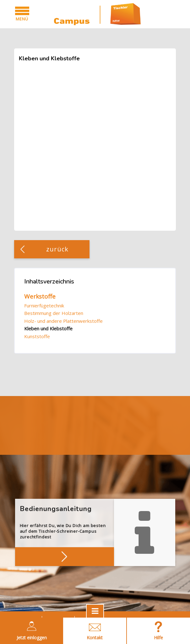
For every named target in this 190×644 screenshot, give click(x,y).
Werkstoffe (40, 296)
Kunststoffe (37, 336)
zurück (57, 249)
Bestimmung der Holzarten (54, 313)
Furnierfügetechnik (44, 305)
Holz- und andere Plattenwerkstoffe (63, 321)
